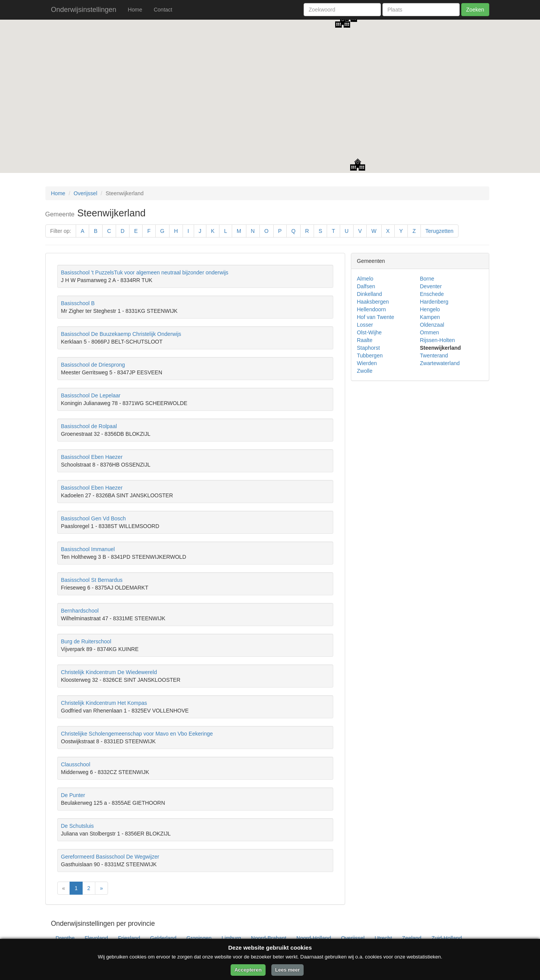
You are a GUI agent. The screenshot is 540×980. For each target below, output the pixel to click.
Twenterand (434, 355)
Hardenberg (434, 302)
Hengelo (430, 309)
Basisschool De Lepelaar (91, 395)
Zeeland (412, 938)
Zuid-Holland (446, 938)
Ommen (430, 332)
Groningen (199, 938)
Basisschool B (78, 303)
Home (135, 10)
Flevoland (96, 938)
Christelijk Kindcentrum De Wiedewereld (109, 672)
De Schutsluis (78, 826)
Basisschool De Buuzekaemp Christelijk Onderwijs (121, 334)
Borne (427, 279)
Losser (365, 325)
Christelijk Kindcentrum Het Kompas (104, 703)
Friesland (129, 938)
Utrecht (383, 938)
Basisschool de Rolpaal (89, 426)
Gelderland (164, 938)
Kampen (430, 317)
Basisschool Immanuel (88, 549)
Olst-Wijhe (370, 332)
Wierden (367, 363)
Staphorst (369, 348)
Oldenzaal (432, 325)
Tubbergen (370, 355)
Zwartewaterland (440, 363)
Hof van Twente (376, 317)
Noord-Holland (314, 938)
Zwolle (365, 371)
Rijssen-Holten (438, 340)
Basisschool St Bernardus (92, 580)
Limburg (232, 938)
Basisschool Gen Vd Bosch (94, 518)
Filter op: (61, 231)
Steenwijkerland (441, 348)
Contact (163, 10)
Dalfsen (366, 286)
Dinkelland (370, 294)
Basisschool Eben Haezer (92, 457)
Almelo (365, 279)
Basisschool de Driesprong (93, 365)
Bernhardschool (80, 611)
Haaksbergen (373, 302)
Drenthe (65, 938)
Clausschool (76, 764)
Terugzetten (439, 231)
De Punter (73, 795)
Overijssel (86, 193)
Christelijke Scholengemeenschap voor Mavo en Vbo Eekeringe (137, 734)
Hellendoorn (372, 309)
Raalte (365, 340)
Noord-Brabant (269, 938)
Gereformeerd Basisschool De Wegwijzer (110, 857)
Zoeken (475, 10)
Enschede (432, 294)
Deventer (431, 286)
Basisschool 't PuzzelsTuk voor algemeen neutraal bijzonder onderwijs (145, 272)
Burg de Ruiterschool (86, 641)
